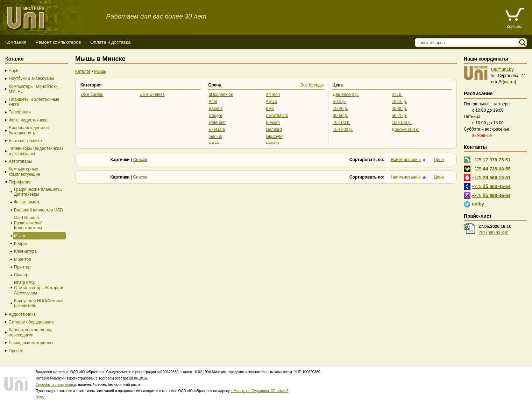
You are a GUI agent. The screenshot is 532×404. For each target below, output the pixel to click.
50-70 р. (399, 116)
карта (509, 82)
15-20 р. (341, 109)
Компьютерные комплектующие (24, 172)
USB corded (92, 95)
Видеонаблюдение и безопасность (29, 130)
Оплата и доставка (110, 42)
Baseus (216, 109)
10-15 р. (399, 102)
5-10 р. (339, 102)
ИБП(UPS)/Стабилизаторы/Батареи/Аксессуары (38, 288)
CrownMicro (277, 116)
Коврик (21, 244)
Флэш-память (27, 202)
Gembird (274, 130)
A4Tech (273, 95)
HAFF (214, 144)
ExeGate (217, 130)
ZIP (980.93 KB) (494, 233)
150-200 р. (343, 130)
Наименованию (406, 160)
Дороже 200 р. (406, 130)
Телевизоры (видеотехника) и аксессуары (36, 151)
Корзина (515, 27)
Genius (215, 137)
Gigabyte (274, 137)
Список (140, 160)
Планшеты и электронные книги (34, 102)
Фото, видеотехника (28, 120)
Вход (40, 397)
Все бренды (312, 85)
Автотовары (20, 161)
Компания (16, 42)
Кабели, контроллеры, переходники (30, 332)
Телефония (20, 112)
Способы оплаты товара (56, 385)
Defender (217, 123)
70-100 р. (342, 123)
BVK (270, 109)
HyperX (273, 144)
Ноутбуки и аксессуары (31, 78)
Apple (14, 71)
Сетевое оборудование (31, 322)
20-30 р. (399, 109)
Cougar (216, 116)
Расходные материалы (31, 343)
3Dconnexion (221, 95)
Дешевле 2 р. (346, 95)
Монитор (23, 259)
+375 (491, 159)
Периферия (20, 182)
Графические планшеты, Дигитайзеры (38, 192)
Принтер (22, 267)
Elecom (273, 123)
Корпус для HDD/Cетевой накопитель (39, 303)
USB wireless (152, 95)
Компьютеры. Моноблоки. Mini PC (34, 89)
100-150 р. (402, 123)
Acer (213, 102)
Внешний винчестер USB (38, 210)
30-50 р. (341, 116)
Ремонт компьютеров (58, 42)
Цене (439, 160)
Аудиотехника (22, 314)
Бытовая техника (25, 141)
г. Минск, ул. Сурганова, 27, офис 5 (260, 391)
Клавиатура (25, 251)
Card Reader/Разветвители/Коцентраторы (28, 223)
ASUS (272, 102)
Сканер (21, 275)
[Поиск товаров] (468, 43)
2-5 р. (397, 95)
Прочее (16, 351)
